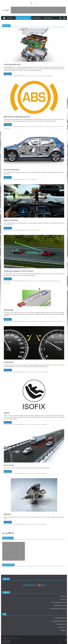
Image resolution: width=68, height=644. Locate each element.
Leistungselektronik (12, 64)
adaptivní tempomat (27, 281)
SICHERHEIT (63, 596)
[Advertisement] (38, 10)
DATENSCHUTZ (62, 627)
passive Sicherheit (26, 179)
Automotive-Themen (23, 18)
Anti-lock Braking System (32, 127)
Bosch (23, 524)
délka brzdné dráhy (46, 321)
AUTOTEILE (63, 599)
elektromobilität (33, 76)
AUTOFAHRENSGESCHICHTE (59, 602)
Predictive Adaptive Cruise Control (18, 271)
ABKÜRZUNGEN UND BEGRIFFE (58, 609)
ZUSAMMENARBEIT (61, 624)
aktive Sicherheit (45, 127)
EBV (38, 127)
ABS (23, 127)
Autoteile (10, 18)
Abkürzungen (36, 18)
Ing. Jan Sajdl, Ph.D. (9, 76)
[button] (13, 18)
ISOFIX (7, 413)
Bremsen (56, 127)
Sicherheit (32, 230)
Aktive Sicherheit (11, 220)
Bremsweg (51, 127)
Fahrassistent (61, 127)
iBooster (7, 514)
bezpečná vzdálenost (27, 321)
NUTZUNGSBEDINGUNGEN (59, 621)
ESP (40, 127)
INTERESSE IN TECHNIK (60, 605)
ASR (25, 127)
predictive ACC (35, 281)
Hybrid (38, 524)
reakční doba (53, 321)
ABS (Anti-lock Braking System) (17, 117)
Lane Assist (9, 362)
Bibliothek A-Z (48, 18)
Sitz (39, 424)
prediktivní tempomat (43, 281)
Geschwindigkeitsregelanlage (54, 281)
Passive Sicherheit (11, 170)
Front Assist (9, 465)
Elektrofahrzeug (25, 76)
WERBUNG (63, 630)
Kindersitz (28, 424)
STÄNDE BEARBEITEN (60, 618)
